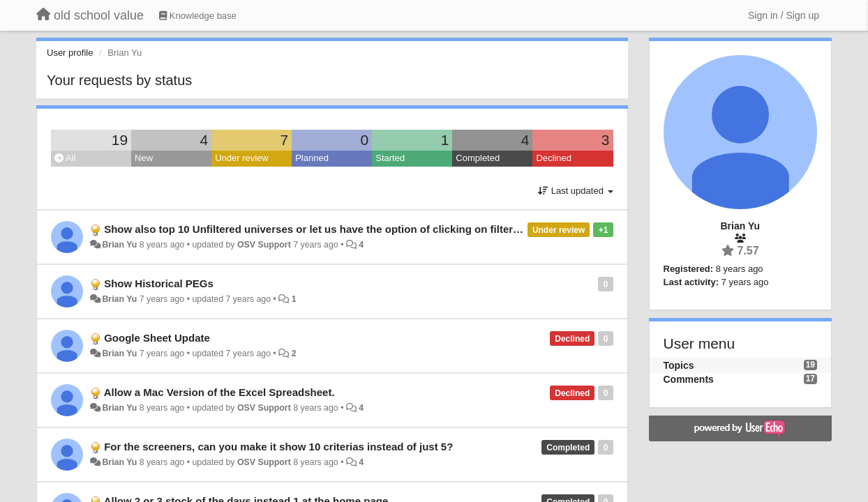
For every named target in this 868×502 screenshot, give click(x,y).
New (144, 158)
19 (120, 140)
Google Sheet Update (157, 338)
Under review (242, 158)
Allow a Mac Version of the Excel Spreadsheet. (219, 392)
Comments (689, 379)
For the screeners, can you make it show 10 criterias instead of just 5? (278, 447)
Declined (554, 158)
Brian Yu (119, 245)
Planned (312, 158)
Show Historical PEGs (159, 283)
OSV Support (264, 245)
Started (390, 158)
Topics (679, 365)
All (65, 158)
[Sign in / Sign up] (784, 15)
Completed (478, 158)
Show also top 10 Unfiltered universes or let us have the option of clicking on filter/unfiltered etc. (344, 229)
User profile (70, 53)
